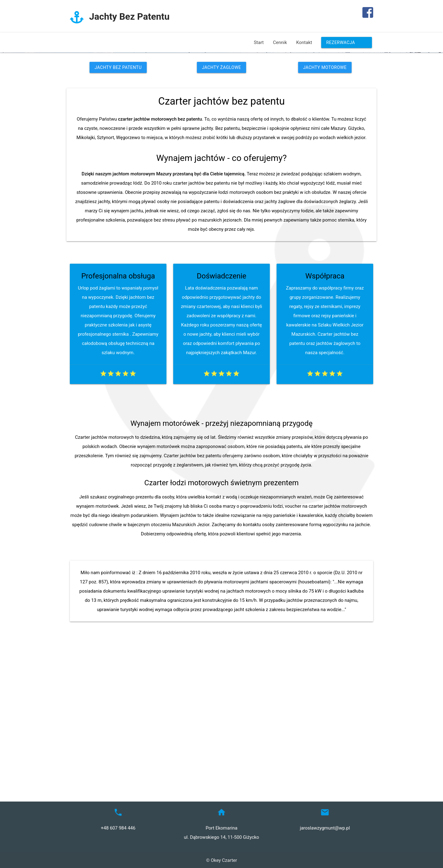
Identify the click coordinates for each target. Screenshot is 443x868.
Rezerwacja (347, 42)
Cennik (280, 42)
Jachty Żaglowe (221, 206)
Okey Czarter (224, 860)
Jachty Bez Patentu (118, 206)
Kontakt (304, 42)
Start (259, 42)
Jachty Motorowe (325, 206)
